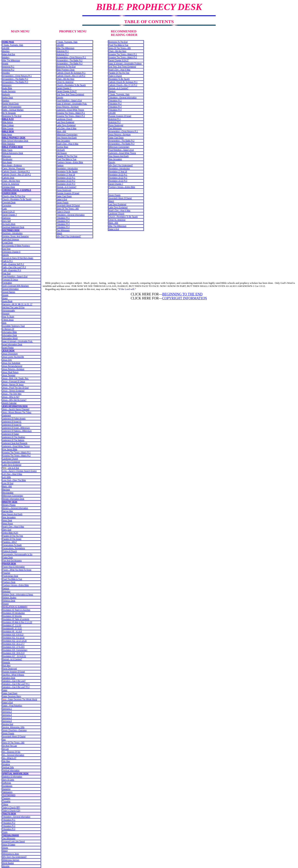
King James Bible (10, 449)
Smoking (6, 764)
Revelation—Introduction (67, 169)
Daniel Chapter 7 (10, 215)
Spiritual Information (11, 770)
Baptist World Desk (11, 104)
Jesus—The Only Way (12, 394)
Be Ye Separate (9, 113)
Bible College (8, 125)
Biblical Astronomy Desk (13, 153)
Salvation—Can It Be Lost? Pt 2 (16, 687)
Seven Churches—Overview (14, 730)
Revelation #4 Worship (12, 616)
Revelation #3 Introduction (14, 613)
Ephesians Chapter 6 (11, 252)
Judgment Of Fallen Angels (14, 419)
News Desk (7, 520)
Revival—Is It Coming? (12, 659)
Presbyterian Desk (10, 576)
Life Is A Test (14, 468)
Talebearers (7, 792)
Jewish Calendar (9, 403)
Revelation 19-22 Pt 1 (66, 178)
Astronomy (7, 85)
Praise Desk (8, 557)
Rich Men (6, 666)
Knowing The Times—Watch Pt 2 (16, 456)
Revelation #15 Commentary (15, 650)
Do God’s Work (9, 224)
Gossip (5, 295)
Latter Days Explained (12, 465)
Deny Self (6, 221)
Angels (5, 64)
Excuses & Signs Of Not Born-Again (18, 258)
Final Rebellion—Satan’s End (15, 277)
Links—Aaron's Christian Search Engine (20, 471)
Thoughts (6, 801)
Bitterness (7, 156)
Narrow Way (8, 511)
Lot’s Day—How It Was (12, 474)
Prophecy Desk (9, 582)
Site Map (6, 761)
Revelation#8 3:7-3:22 (12, 628)
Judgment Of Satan (11, 434)
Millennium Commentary (13, 496)
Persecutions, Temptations (14, 548)
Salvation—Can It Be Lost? (14, 681)
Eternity (6, 255)
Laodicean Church (10, 459)
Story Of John (8, 780)
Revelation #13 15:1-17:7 (13, 644)
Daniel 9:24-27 (9, 212)
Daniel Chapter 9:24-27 (67, 91)
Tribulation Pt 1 (9, 820)
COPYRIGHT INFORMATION (184, 298)
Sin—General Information (13, 755)
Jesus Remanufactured (12, 366)
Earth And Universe (11, 240)
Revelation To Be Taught (67, 172)
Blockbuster (7, 159)
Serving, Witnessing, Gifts (13, 727)
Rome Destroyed (10, 669)
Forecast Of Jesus (10, 280)
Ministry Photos (9, 505)
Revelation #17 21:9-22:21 (14, 656)
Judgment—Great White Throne (16, 446)
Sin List (6, 749)
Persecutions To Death (12, 545)
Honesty (6, 314)
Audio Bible (7, 88)
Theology (6, 798)
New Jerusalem (9, 517)
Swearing (6, 789)
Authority (6, 94)
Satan (5, 690)
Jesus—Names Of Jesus (13, 385)
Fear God (6, 273)
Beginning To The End (12, 116)
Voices (5, 848)
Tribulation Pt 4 (9, 829)
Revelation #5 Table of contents (16, 619)
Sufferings (7, 783)
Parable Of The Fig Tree (13, 536)
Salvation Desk (9, 678)
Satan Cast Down (10, 693)
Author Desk (8, 98)
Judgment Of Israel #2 (12, 425)
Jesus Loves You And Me (13, 357)
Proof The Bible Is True (12, 579)
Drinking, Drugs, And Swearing (15, 236)
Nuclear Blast (62, 147)
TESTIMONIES (9, 795)
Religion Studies (9, 598)
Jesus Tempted (9, 375)
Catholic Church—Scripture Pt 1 (16, 172)
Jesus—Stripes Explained (13, 391)
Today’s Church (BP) (11, 808)
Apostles (6, 73)
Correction (7, 206)
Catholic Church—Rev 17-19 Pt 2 (71, 76)
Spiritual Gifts (8, 767)
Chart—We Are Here (11, 181)
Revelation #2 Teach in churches (16, 610)
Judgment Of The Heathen (14, 437)
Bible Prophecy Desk (66, 70)
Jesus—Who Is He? (11, 397)
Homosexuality (9, 311)
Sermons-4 (7, 718)
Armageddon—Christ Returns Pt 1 (17, 76)
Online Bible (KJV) (10, 533)
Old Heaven (62, 153)
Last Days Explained (11, 462)
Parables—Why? (10, 542)
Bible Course (8, 128)
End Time (6, 249)
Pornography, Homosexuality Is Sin (17, 554)
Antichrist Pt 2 (8, 70)
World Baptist (8, 863)
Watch (5, 851)
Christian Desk (9, 187)
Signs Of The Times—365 (13, 743)
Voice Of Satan (9, 845)
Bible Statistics (9, 144)
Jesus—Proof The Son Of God (15, 388)
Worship (6, 866)
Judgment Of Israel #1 (12, 422)
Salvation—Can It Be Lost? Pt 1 (16, 684)
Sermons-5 (7, 721)
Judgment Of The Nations (13, 440)
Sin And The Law (10, 746)
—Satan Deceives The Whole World (20, 699)
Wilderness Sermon (11, 860)
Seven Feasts (8, 733)
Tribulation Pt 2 (9, 823)
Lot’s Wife (7, 477)
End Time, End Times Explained (70, 94)
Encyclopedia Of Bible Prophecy (16, 246)
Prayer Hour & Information (14, 567)
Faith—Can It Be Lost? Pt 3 (14, 267)
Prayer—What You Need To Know (17, 570)
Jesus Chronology (10, 354)
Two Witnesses (9, 838)
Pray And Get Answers (12, 561)
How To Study (8, 317)
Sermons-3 (7, 715)
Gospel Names (9, 292)
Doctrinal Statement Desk (13, 227)
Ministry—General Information (15, 508)
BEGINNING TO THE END (182, 294)
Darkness (6, 218)
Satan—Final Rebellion (12, 706)
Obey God (7, 530)
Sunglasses (7, 786)
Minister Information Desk (13, 499)
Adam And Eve (9, 54)
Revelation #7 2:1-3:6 (12, 625)
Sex (4, 740)
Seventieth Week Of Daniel (14, 737)
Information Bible (10, 332)
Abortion (6, 51)
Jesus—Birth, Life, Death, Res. (16, 378)
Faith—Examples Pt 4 (12, 270)
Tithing (5, 804)
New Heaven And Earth (12, 514)
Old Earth (61, 150)
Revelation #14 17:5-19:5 (13, 647)
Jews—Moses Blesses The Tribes (17, 412)
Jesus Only (7, 360)
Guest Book (7, 301)
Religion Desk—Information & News (18, 595)
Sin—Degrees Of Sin (11, 752)
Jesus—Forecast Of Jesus (14, 382)
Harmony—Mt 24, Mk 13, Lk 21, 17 (17, 304)
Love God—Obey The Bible (14, 480)
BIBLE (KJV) (8, 119)
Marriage (6, 490)
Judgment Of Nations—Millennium (17, 431)
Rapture (6, 588)
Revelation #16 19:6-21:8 (13, 653)
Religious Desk (9, 601)
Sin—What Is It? (9, 758)
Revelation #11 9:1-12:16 (13, 638)
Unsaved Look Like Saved (14, 841)
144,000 (6, 48)
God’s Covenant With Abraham (16, 286)
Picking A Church (10, 551)
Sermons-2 (7, 712)
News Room (8, 524)
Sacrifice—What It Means (13, 675)
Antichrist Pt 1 (8, 67)
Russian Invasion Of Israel (14, 672)
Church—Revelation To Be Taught (17, 199)
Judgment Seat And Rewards (15, 443)
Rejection (6, 591)
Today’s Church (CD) (11, 811)
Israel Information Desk (12, 344)
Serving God (8, 724)
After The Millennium (11, 60)
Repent (5, 604)
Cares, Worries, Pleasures (14, 169)
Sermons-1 (7, 709)
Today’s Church (63, 212)
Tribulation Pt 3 (9, 826)
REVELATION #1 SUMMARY (15, 607)
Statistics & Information (12, 777)
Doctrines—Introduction (12, 233)
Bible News (7, 135)
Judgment (7, 415)
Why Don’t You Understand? (14, 857)
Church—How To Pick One (14, 196)
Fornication (7, 283)
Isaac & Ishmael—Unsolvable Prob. (17, 341)
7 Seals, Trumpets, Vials (13, 45)
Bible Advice (8, 122)
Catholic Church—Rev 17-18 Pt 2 (17, 175)
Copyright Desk (9, 202)
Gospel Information (11, 289)
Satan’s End (8, 703)
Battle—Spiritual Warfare (13, 110)
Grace (5, 298)
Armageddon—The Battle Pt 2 (15, 79)
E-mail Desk (8, 243)
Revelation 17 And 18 (66, 175)
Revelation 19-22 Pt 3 (66, 184)
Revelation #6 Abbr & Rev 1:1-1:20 (17, 622)
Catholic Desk (8, 178)
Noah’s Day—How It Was (13, 527)
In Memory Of (8, 329)
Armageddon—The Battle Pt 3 (15, 82)
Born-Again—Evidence (12, 165)
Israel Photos (8, 348)
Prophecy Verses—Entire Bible (16, 585)
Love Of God (8, 483)
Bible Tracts (7, 150)
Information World (10, 338)
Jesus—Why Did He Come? (14, 400)
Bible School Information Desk (15, 141)
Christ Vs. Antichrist (11, 184)
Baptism (6, 101)
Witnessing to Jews (11, 854)
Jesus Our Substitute (11, 363)
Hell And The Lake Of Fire (13, 307)
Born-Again (7, 162)
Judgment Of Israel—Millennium (16, 428)
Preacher (6, 573)
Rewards (6, 662)
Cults (5, 209)
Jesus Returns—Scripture (13, 369)
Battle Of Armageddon (12, 107)
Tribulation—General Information (16, 817)
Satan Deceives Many (12, 696)
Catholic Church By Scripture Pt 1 (71, 73)
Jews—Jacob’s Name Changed (16, 409)
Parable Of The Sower (12, 539)
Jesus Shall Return (10, 372)
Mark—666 (7, 486)
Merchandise (8, 493)
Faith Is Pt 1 (7, 261)
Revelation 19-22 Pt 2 (66, 181)
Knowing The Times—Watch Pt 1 (16, 453)
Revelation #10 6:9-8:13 (13, 635)
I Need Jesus (8, 320)
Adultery (6, 57)
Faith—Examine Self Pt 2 (13, 264)
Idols (4, 323)
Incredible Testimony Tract (14, 326)
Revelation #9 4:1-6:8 (12, 632)
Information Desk (10, 335)
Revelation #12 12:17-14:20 (14, 641)
